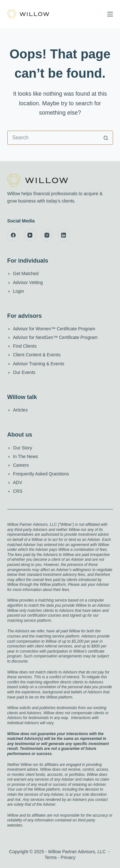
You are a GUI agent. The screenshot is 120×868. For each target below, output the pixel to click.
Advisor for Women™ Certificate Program (54, 329)
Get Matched (26, 273)
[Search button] (106, 138)
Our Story (23, 448)
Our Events (24, 372)
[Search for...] (53, 138)
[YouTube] (30, 235)
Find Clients (25, 346)
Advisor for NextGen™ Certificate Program (56, 337)
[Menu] (110, 14)
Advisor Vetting (28, 282)
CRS (18, 491)
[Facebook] (13, 235)
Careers (21, 465)
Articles (20, 410)
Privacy (68, 857)
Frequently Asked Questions (41, 474)
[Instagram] (47, 235)
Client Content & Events (37, 355)
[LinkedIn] (64, 235)
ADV (18, 482)
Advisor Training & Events (39, 364)
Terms (51, 857)
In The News (26, 456)
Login (19, 291)
